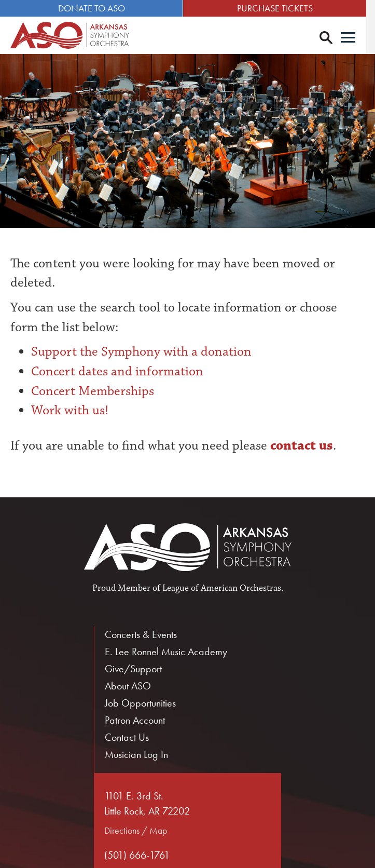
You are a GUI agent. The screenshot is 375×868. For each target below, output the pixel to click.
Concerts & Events (141, 634)
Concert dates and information (117, 371)
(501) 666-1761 (137, 855)
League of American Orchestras (222, 588)
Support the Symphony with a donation (141, 352)
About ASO (128, 686)
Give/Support (133, 669)
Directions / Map (136, 830)
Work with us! (70, 411)
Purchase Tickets (281, 8)
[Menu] (357, 38)
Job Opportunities (140, 703)
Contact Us (127, 737)
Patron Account (135, 720)
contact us (300, 445)
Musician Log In (136, 754)
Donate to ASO (94, 8)
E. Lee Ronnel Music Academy (166, 652)
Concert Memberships (93, 391)
